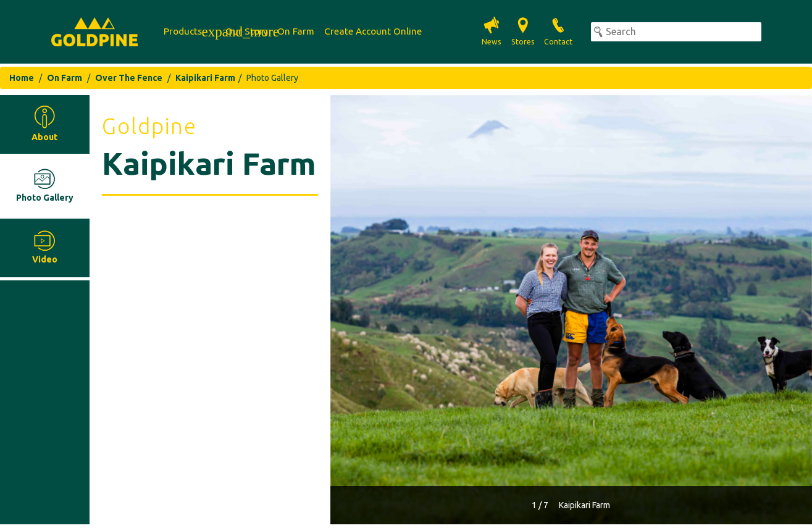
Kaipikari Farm (205, 78)
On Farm (296, 31)
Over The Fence (129, 78)
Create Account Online (373, 31)
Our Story (247, 31)
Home (22, 78)
